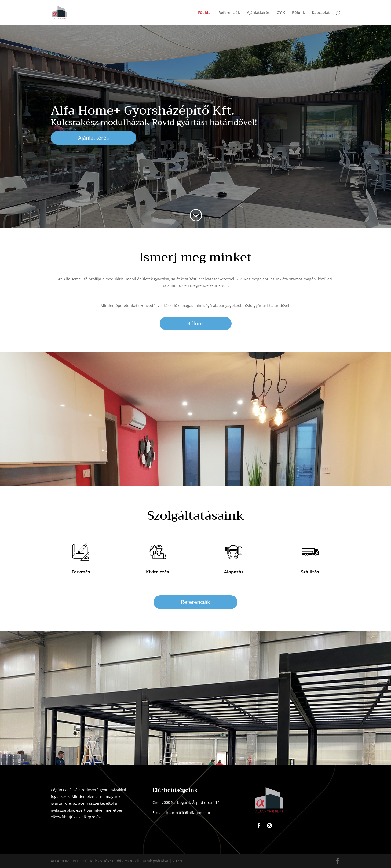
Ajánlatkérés (258, 13)
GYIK (281, 13)
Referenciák (229, 13)
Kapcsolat (321, 13)
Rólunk (298, 13)
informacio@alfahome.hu (189, 813)
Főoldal (205, 13)
